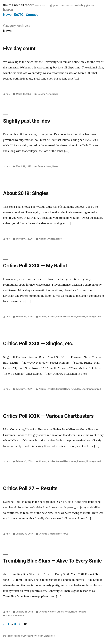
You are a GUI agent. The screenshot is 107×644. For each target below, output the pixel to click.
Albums (43, 239)
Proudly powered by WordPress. (40, 636)
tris (8, 94)
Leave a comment (15, 616)
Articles (51, 239)
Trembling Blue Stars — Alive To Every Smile (52, 561)
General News (45, 94)
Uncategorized (94, 317)
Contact (32, 15)
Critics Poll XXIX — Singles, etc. (38, 343)
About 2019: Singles (26, 193)
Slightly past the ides (26, 121)
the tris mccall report (18, 5)
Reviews (81, 317)
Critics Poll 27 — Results (30, 488)
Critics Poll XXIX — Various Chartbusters (48, 416)
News (7, 15)
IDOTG (19, 15)
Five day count (19, 49)
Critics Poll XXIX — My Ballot (35, 266)
